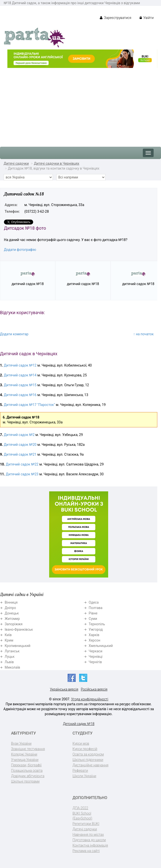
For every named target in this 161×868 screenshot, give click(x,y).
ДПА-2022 (80, 808)
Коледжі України (24, 754)
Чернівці (96, 657)
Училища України (25, 760)
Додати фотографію (20, 250)
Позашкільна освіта (27, 771)
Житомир (12, 619)
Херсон (95, 640)
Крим (9, 640)
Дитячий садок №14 (20, 375)
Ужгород (96, 629)
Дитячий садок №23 (22, 474)
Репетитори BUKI (86, 824)
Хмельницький (101, 646)
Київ (8, 635)
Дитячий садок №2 (19, 435)
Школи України (84, 776)
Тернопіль (97, 624)
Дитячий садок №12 (20, 365)
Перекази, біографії (26, 765)
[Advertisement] (80, 105)
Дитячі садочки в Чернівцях (57, 163)
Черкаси (95, 651)
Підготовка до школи (89, 840)
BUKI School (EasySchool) (82, 816)
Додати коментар (14, 334)
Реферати (80, 771)
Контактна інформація (90, 845)
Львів (9, 662)
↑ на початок (143, 334)
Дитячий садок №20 (20, 445)
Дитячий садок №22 (22, 464)
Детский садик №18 (79, 724)
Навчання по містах (88, 835)
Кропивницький (18, 646)
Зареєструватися (116, 18)
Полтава (96, 608)
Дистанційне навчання (90, 765)
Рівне (93, 613)
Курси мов (81, 743)
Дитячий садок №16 (20, 395)
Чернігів (95, 662)
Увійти (147, 18)
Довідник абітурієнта (28, 776)
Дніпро (10, 608)
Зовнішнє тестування (28, 749)
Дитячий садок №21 (20, 454)
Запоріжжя (14, 624)
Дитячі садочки (16, 163)
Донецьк (12, 613)
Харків (94, 635)
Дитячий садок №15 (20, 385)
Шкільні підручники (88, 760)
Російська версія (94, 689)
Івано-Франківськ (19, 629)
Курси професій (85, 749)
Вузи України (21, 743)
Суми (93, 619)
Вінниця (11, 602)
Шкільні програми (25, 781)
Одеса (94, 602)
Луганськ (12, 651)
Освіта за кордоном (88, 754)
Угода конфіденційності (90, 699)
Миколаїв (12, 667)
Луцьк (10, 657)
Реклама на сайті (86, 851)
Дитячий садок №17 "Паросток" (29, 405)
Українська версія (64, 689)
